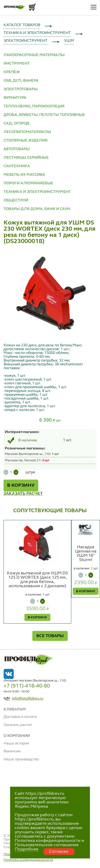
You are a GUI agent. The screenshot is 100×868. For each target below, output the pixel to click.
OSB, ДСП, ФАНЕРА (21, 81)
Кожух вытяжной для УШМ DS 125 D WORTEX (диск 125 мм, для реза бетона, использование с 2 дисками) (37, 580)
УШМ (69, 41)
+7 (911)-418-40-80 (27, 686)
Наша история (16, 744)
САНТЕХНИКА (17, 166)
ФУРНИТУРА (15, 98)
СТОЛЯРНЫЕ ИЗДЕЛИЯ (26, 141)
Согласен (59, 852)
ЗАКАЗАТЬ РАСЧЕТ (23, 494)
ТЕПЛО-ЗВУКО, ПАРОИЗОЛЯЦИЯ (34, 106)
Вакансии (12, 751)
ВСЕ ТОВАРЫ (50, 636)
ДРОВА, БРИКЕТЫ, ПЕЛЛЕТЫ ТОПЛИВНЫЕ (44, 115)
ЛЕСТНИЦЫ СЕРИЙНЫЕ (26, 158)
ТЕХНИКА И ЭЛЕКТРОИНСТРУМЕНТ (37, 33)
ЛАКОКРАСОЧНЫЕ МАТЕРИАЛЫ (34, 55)
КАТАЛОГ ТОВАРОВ (22, 25)
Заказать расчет (18, 725)
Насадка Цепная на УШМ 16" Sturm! (86, 553)
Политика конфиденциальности (28, 860)
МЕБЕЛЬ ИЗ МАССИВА (24, 175)
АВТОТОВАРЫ (17, 149)
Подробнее (27, 849)
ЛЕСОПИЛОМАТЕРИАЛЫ (27, 132)
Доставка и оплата (20, 717)
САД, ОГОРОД (17, 124)
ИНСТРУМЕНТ (17, 64)
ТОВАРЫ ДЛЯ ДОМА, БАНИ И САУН (37, 209)
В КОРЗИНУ (21, 486)
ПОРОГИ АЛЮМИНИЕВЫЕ (28, 183)
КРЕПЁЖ (12, 72)
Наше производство (21, 759)
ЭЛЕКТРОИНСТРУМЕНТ (26, 41)
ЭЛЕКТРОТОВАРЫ (21, 89)
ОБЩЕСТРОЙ (16, 200)
